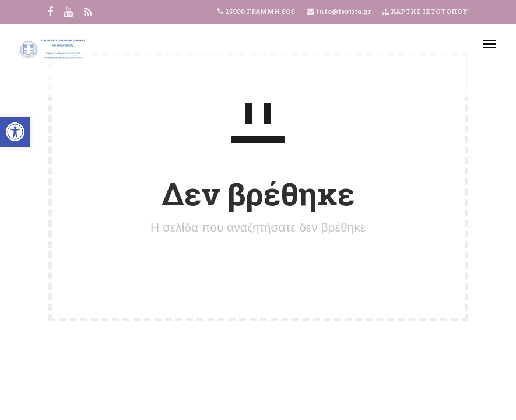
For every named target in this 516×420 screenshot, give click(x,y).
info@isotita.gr (343, 11)
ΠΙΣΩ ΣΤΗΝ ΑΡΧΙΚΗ (258, 270)
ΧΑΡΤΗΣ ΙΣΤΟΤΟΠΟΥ (425, 11)
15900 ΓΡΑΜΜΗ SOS (260, 11)
